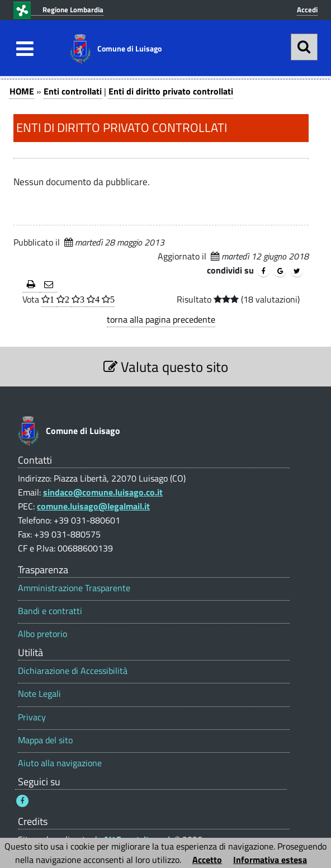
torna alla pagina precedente (161, 319)
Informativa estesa (270, 860)
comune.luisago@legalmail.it (93, 506)
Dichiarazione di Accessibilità (73, 671)
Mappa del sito (45, 740)
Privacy (32, 717)
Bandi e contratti (50, 611)
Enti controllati (73, 91)
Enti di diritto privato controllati (171, 91)
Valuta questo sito (166, 367)
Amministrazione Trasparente (74, 588)
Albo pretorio (42, 634)
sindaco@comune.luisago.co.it (103, 492)
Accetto (207, 860)
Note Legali (39, 694)
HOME (22, 91)
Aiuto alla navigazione (60, 763)
